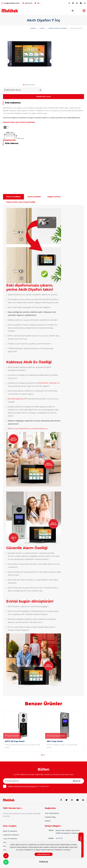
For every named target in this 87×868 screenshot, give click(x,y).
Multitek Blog (50, 817)
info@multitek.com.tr (11, 3)
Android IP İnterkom (11, 835)
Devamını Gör (9, 140)
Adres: (51, 830)
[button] (24, 85)
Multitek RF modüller (47, 383)
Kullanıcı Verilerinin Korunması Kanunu (22, 786)
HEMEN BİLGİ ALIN (43, 97)
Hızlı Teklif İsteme (52, 813)
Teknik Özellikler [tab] (34, 197)
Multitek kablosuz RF (17, 399)
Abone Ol (76, 781)
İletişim (48, 821)
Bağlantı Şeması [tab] (54, 197)
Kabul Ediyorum (44, 854)
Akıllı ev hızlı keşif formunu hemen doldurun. (28, 429)
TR (38, 3)
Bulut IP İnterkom (10, 831)
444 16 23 (27, 3)
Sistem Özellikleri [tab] (13, 197)
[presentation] (7, 61)
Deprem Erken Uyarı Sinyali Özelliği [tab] (21, 202)
